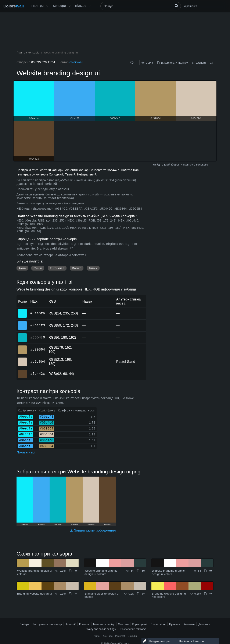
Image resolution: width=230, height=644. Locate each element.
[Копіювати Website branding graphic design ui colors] (205, 571)
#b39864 (38, 349)
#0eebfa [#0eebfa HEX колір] (23, 310)
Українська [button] (191, 6)
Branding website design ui (35, 594)
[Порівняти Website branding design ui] (211, 63)
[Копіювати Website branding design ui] (72, 249)
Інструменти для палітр (47, 624)
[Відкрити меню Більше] (47, 6)
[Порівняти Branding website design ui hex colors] (211, 594)
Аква (22, 268)
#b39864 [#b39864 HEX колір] (23, 347)
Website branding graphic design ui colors (168, 572)
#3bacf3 (38, 325)
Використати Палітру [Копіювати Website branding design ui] (172, 63)
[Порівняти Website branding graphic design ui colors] (211, 571)
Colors (14, 6)
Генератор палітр (104, 624)
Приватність (158, 624)
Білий (93, 268)
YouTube (108, 636)
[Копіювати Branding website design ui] (71, 594)
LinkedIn (132, 636)
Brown (77, 268)
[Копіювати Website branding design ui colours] (71, 571)
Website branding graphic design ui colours (101, 572)
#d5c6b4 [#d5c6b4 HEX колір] (23, 359)
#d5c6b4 (38, 362)
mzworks (141, 629)
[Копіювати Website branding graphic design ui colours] (138, 571)
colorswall (76, 62)
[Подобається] (132, 63)
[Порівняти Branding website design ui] (76, 594)
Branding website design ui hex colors (169, 595)
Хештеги (123, 624)
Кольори (59, 6)
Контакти (189, 624)
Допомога (204, 624)
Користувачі (140, 624)
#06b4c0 (38, 337)
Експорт (199, 63)
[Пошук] (141, 6)
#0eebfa (38, 313)
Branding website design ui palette (102, 595)
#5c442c (38, 374)
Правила (175, 624)
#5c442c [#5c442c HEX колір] (23, 371)
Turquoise (57, 268)
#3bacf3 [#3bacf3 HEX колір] (23, 323)
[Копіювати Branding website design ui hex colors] (205, 594)
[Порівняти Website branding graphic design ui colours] (143, 571)
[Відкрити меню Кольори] (69, 6)
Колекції (71, 624)
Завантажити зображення (93, 530)
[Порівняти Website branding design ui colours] (76, 571)
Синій (38, 268)
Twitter (97, 636)
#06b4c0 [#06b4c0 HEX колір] (23, 335)
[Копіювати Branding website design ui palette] (138, 594)
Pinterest (120, 636)
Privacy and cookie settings (100, 629)
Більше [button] (81, 6)
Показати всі (26, 452)
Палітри (38, 6)
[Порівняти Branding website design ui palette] (143, 594)
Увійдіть (158, 165)
